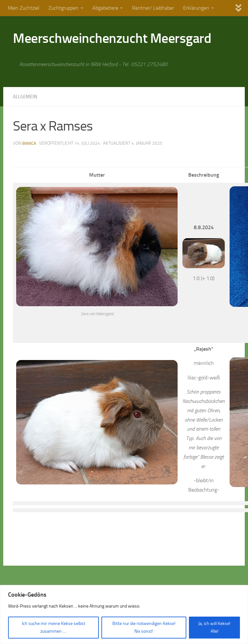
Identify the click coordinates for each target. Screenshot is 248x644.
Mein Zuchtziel (24, 8)
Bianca (30, 143)
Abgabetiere (105, 8)
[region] (124, 615)
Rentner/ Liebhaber (153, 8)
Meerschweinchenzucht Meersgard (112, 38)
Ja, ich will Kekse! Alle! (214, 627)
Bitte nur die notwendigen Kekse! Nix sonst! (144, 627)
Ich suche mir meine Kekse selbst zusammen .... (54, 627)
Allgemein (26, 97)
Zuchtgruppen (63, 8)
